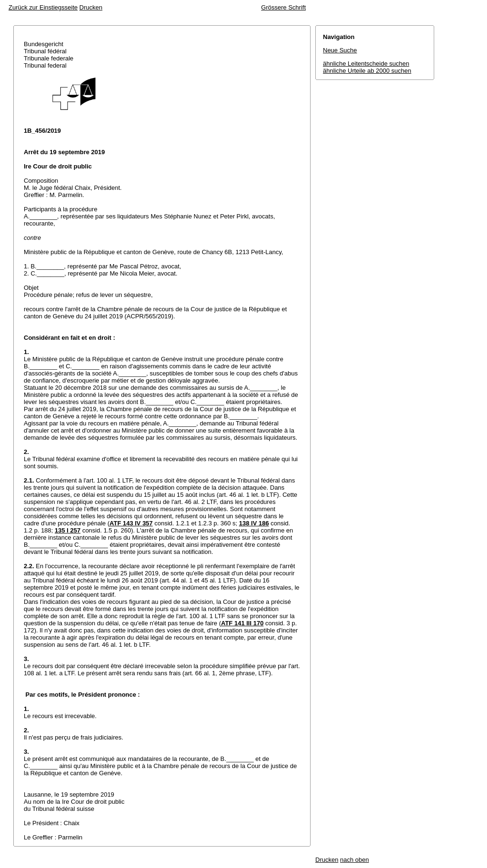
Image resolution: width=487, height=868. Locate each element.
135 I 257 (68, 530)
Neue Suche (340, 50)
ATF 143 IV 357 (131, 523)
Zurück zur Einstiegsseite (43, 7)
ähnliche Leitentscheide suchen (366, 64)
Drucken (91, 7)
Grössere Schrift (283, 7)
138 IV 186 (254, 523)
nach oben (355, 860)
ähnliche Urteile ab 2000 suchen (367, 71)
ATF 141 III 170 (242, 623)
